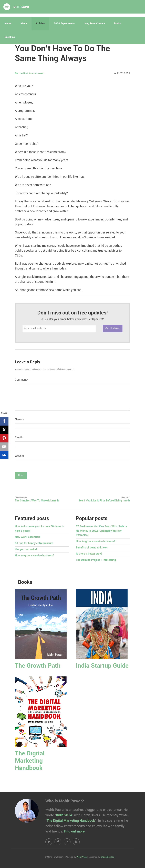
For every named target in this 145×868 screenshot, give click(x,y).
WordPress (82, 857)
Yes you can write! (26, 550)
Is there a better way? (89, 554)
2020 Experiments (64, 24)
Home (8, 24)
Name (19, 419)
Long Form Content (94, 24)
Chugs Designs (107, 857)
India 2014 (64, 815)
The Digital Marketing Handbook (30, 761)
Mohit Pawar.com (16, 7)
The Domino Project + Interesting (96, 560)
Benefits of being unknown (92, 548)
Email (19, 438)
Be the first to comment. (30, 73)
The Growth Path (38, 666)
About (24, 24)
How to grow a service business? (35, 556)
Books (118, 24)
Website (20, 456)
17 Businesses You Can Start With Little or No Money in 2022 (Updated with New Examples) (102, 531)
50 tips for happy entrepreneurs (34, 543)
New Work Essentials (28, 537)
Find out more (74, 831)
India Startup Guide (102, 666)
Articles (40, 24)
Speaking (10, 37)
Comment (22, 380)
